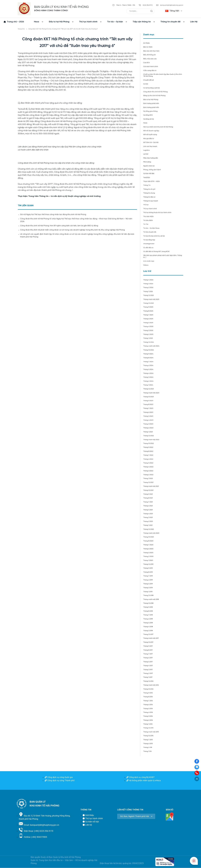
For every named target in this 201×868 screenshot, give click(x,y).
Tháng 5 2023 (148, 416)
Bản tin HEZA (148, 47)
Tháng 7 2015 (148, 740)
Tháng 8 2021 (148, 498)
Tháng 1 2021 (148, 525)
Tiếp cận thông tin (142, 22)
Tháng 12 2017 (148, 634)
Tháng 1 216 (147, 751)
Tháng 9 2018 (148, 607)
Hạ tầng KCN (148, 115)
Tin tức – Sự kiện (115, 22)
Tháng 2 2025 (148, 334)
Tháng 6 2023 (148, 412)
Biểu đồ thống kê (149, 55)
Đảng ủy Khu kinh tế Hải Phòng (154, 96)
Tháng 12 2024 (149, 342)
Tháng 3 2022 (148, 471)
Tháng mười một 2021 (151, 486)
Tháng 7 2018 (148, 615)
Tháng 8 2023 (148, 405)
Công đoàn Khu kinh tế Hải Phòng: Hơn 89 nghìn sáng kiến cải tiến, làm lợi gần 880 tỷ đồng (59, 226)
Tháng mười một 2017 (151, 638)
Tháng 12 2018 (148, 595)
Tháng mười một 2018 (151, 599)
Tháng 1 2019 (148, 592)
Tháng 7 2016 (148, 701)
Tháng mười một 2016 (151, 685)
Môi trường (147, 162)
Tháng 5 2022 (148, 463)
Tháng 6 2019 (148, 580)
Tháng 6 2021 (148, 506)
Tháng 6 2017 (148, 658)
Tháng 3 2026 (148, 284)
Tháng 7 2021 (148, 502)
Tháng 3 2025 (148, 331)
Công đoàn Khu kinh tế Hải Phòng (155, 92)
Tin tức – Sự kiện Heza (151, 228)
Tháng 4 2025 (148, 327)
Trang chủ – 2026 (15, 22)
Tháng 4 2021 (148, 514)
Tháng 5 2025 (148, 323)
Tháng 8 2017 (148, 650)
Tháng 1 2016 (148, 724)
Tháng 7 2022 (148, 455)
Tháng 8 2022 (148, 451)
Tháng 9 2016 (148, 693)
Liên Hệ (194, 22)
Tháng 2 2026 (148, 288)
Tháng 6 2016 (148, 705)
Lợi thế (146, 154)
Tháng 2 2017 (148, 673)
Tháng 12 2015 (148, 728)
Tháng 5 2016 (148, 709)
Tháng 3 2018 (148, 631)
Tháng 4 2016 (148, 712)
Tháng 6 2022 (148, 459)
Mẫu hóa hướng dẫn (151, 158)
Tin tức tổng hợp (149, 240)
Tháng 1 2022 (148, 478)
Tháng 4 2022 (148, 467)
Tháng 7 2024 (148, 362)
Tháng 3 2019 (148, 588)
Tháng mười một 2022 (151, 440)
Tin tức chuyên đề (150, 232)
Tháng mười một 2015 (151, 732)
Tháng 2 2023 (148, 428)
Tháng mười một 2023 (151, 393)
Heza (37, 22)
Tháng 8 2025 (148, 311)
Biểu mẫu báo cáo (150, 59)
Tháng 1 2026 (148, 292)
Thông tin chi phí (149, 189)
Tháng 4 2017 (148, 666)
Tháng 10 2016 (148, 689)
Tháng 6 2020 (148, 549)
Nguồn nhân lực (149, 166)
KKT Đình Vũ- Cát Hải (151, 142)
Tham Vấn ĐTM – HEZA (152, 181)
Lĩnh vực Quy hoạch (150, 146)
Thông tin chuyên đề (170, 22)
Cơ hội (146, 84)
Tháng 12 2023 (149, 389)
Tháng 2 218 (148, 747)
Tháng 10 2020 (149, 537)
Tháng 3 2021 (148, 517)
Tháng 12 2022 (149, 436)
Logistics (146, 150)
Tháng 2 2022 (148, 475)
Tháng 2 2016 (148, 720)
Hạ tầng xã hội (149, 119)
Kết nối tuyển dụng (150, 135)
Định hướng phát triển (151, 103)
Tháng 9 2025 (148, 307)
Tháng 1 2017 (148, 677)
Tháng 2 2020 (148, 556)
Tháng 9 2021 (148, 494)
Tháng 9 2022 (148, 447)
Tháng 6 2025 (148, 319)
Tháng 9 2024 (148, 354)
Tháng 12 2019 (148, 564)
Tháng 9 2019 (148, 568)
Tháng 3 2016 (148, 716)
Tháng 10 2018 (148, 603)
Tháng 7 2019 (148, 576)
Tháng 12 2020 (149, 529)
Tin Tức (146, 224)
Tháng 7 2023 (148, 408)
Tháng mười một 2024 (151, 346)
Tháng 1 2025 (148, 338)
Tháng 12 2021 (148, 482)
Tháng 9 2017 (148, 646)
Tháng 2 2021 (148, 521)
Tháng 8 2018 (148, 611)
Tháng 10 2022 (149, 443)
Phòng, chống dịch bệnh (152, 170)
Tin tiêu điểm (148, 220)
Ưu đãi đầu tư (148, 248)
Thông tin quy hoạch (151, 201)
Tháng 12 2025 (149, 295)
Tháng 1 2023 (148, 432)
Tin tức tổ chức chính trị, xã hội (154, 236)
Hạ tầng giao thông (150, 111)
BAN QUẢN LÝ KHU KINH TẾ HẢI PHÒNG (61, 7)
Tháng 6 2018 (148, 619)
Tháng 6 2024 (148, 366)
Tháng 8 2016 (148, 697)
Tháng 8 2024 (148, 358)
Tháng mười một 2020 (151, 533)
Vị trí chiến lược (149, 261)
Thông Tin (147, 185)
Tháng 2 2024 (148, 381)
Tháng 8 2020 (148, 541)
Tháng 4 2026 (148, 280)
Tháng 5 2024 (148, 369)
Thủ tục (146, 205)
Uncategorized (149, 244)
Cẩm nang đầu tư (150, 70)
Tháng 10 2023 (149, 397)
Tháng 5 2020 (148, 553)
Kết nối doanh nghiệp (151, 131)
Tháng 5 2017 (148, 662)
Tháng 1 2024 (148, 385)
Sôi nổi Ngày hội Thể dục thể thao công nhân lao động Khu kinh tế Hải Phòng (53, 215)
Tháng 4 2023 (148, 420)
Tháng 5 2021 (148, 510)
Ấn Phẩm (147, 43)
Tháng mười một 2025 (151, 299)
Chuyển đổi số (149, 80)
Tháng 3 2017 (148, 670)
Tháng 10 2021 (148, 490)
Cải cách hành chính (151, 66)
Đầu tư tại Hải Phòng (59, 22)
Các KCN (146, 63)
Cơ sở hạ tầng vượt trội (152, 88)
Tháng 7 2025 (148, 315)
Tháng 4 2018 (148, 627)
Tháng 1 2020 (148, 560)
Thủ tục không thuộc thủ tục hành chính (157, 213)
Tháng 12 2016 (148, 681)
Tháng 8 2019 (148, 572)
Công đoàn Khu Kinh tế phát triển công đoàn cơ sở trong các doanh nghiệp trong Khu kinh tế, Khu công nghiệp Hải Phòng (72, 230)
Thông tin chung (149, 193)
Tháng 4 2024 (148, 373)
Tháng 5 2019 (148, 584)
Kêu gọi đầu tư (149, 139)
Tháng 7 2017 (148, 654)
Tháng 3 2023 (148, 424)
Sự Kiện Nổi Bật (149, 174)
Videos (146, 265)
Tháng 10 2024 (149, 350)
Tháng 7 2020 (148, 545)
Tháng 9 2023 (148, 401)
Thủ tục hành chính (88, 22)
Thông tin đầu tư (149, 197)
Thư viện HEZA (148, 217)
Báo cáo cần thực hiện (151, 51)
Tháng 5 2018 (148, 623)
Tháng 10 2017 (148, 642)
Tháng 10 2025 (149, 303)
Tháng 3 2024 (148, 377)
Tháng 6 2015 (148, 744)
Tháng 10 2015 (148, 736)
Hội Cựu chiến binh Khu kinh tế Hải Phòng (158, 127)
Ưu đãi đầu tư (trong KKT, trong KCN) (156, 252)
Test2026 (147, 178)
